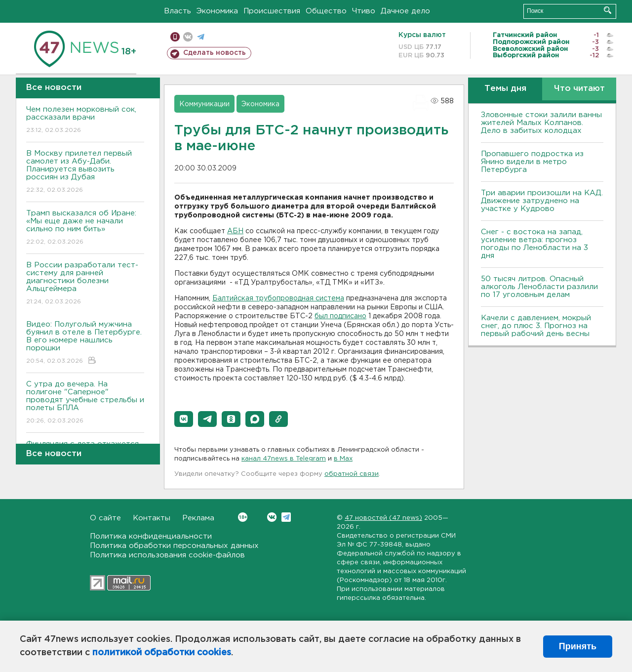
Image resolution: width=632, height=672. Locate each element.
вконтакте (188, 37)
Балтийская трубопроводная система (278, 298)
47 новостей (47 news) (383, 518)
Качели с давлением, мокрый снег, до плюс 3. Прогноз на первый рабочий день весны (536, 326)
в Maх (343, 459)
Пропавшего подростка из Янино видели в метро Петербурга (532, 162)
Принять (578, 646)
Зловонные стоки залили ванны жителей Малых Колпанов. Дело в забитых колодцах (541, 123)
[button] (184, 419)
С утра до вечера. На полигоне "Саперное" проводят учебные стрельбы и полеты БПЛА (85, 403)
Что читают (579, 89)
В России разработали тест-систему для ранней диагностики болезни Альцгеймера (85, 284)
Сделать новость (215, 53)
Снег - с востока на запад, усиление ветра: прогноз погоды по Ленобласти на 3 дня (534, 244)
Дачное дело (405, 11)
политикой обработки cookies (162, 653)
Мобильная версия (175, 37)
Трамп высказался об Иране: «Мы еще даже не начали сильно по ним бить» (85, 228)
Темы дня (505, 89)
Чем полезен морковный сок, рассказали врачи (85, 120)
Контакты (152, 518)
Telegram (286, 517)
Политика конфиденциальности (151, 536)
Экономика (217, 11)
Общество (326, 11)
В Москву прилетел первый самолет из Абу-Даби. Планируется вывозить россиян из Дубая (85, 172)
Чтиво (364, 11)
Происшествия (272, 11)
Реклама (198, 518)
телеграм (201, 37)
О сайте (105, 518)
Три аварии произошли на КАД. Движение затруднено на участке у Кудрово (542, 201)
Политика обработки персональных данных (174, 546)
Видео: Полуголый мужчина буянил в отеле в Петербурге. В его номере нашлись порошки (85, 343)
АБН (235, 231)
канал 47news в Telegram (284, 459)
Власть (178, 11)
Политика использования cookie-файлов (167, 555)
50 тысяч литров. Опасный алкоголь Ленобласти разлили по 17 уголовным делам (539, 287)
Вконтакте (243, 517)
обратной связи (352, 474)
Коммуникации (204, 104)
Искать (608, 10)
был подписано (340, 316)
